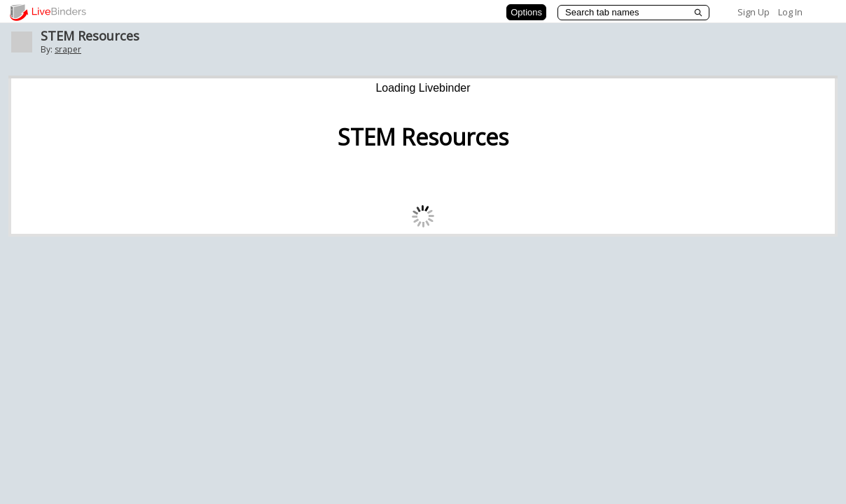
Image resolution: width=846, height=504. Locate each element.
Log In (790, 12)
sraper (68, 49)
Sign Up (754, 12)
